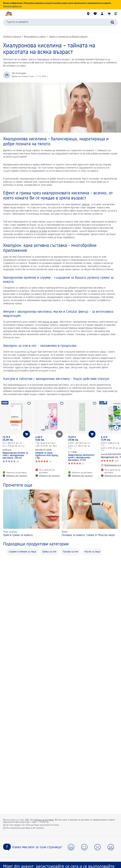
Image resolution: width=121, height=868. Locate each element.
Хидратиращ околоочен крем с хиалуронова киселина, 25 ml (81, 458)
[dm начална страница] (9, 14)
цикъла (86, 205)
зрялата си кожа (38, 231)
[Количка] (109, 14)
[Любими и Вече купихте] (95, 14)
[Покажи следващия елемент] (116, 428)
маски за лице (50, 322)
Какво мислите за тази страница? (37, 847)
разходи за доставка (44, 820)
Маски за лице (92, 552)
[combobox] (60, 22)
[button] (116, 14)
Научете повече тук (12, 6)
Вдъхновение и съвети (35, 37)
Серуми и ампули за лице (22, 552)
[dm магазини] (88, 14)
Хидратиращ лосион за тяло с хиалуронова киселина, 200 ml (15, 455)
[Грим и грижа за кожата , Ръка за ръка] (31, 514)
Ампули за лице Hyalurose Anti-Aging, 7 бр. (47, 455)
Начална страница (12, 37)
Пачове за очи (70, 552)
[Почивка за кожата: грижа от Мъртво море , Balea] (90, 514)
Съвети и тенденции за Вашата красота (68, 37)
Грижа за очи (49, 552)
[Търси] (112, 22)
